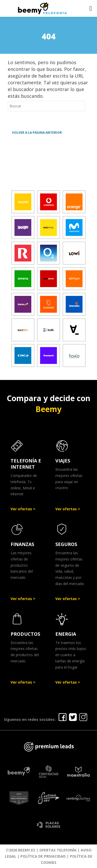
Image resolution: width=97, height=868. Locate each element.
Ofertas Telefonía (58, 850)
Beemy (48, 409)
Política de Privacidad (43, 856)
